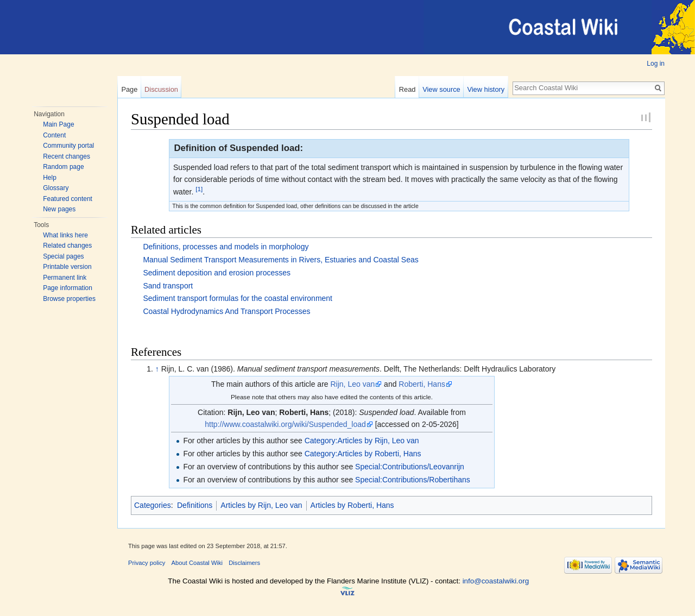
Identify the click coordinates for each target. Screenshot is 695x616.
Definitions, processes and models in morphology (226, 247)
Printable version (67, 267)
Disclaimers (244, 563)
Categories (153, 505)
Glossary (56, 188)
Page (129, 89)
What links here (65, 235)
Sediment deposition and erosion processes (217, 273)
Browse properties (69, 299)
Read (407, 89)
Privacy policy (147, 563)
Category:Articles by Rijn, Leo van (362, 441)
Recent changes (67, 156)
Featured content (68, 199)
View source (441, 89)
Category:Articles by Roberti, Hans (363, 454)
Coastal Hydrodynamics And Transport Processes (226, 311)
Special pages (63, 256)
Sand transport (168, 286)
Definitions (195, 505)
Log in (656, 64)
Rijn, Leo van (352, 384)
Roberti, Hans (422, 384)
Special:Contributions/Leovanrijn (410, 467)
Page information (68, 288)
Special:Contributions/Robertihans (413, 480)
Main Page (58, 124)
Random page (63, 167)
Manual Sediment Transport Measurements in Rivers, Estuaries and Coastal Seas (280, 260)
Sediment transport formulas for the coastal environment (238, 298)
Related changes (67, 246)
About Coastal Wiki (197, 563)
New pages (59, 209)
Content (54, 135)
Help (50, 178)
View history (486, 89)
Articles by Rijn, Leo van (261, 505)
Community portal (68, 146)
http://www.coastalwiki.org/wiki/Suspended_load (285, 424)
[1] (199, 189)
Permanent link (65, 278)
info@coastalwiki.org (496, 581)
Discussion (161, 89)
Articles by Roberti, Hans (352, 505)
